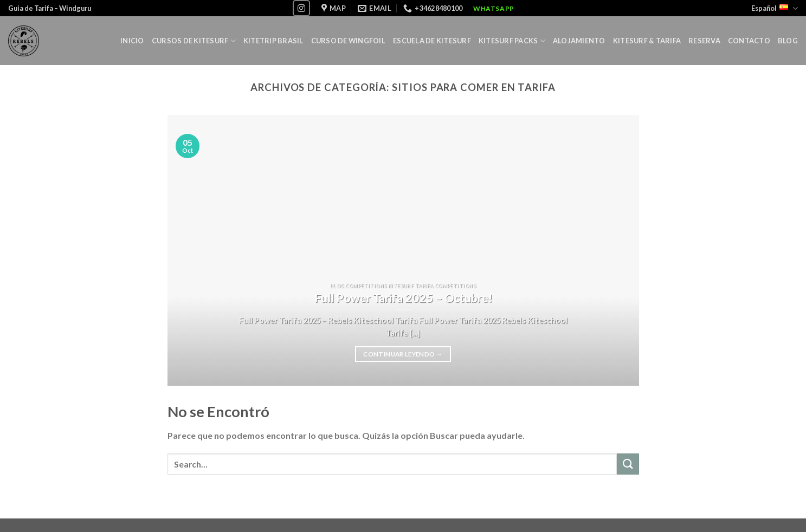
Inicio (132, 41)
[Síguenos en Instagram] (301, 8)
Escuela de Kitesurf (432, 41)
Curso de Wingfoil (348, 41)
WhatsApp (494, 8)
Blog (788, 41)
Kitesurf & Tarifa (647, 41)
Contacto (749, 41)
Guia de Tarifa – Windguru (50, 8)
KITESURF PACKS (512, 41)
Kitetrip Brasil (273, 41)
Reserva (704, 41)
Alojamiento (579, 41)
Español (775, 8)
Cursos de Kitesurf (194, 41)
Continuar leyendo (403, 354)
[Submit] (628, 464)
